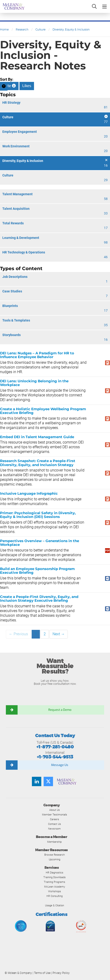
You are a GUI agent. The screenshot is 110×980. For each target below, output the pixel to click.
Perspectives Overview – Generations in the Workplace (40, 543)
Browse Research (55, 855)
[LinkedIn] (37, 781)
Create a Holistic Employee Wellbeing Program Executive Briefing (43, 411)
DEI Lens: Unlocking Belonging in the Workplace (34, 383)
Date (9, 86)
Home (4, 29)
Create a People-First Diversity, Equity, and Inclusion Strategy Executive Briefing (39, 599)
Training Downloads (55, 877)
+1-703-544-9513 (55, 757)
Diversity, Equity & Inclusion (71, 29)
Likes (27, 86)
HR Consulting (55, 896)
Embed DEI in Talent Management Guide (37, 437)
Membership (54, 842)
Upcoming (55, 859)
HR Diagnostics (55, 873)
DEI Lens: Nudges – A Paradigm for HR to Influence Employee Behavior (37, 355)
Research (22, 29)
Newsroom (54, 829)
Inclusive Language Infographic (29, 493)
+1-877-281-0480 (55, 747)
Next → (59, 634)
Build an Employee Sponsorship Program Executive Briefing (37, 571)
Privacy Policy (61, 973)
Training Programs (55, 882)
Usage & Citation (55, 905)
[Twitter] (48, 781)
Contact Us (55, 824)
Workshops (55, 891)
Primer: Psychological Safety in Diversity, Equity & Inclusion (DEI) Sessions (38, 515)
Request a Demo (60, 710)
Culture (40, 29)
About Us (55, 810)
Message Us (60, 765)
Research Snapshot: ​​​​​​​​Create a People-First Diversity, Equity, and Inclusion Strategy (38, 463)
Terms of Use (42, 973)
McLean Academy (55, 887)
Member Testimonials (55, 815)
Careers (55, 819)
